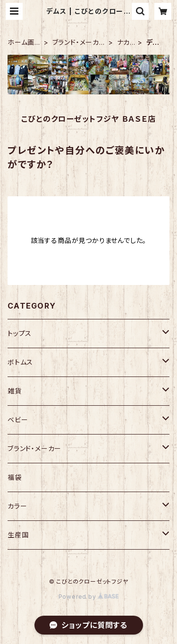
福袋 (15, 477)
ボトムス (20, 362)
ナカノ (124, 43)
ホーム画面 (21, 43)
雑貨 (15, 391)
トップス (20, 333)
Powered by (89, 597)
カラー (17, 506)
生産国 (18, 535)
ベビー (18, 420)
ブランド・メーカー (76, 43)
